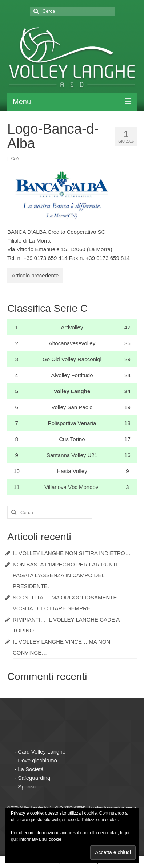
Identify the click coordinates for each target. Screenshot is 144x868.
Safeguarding (34, 778)
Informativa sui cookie (40, 839)
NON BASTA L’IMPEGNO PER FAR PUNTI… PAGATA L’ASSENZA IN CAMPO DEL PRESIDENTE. (68, 575)
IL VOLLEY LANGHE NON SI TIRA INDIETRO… (72, 553)
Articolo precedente (35, 275)
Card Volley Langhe (42, 752)
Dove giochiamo (37, 760)
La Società (31, 769)
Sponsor (28, 787)
